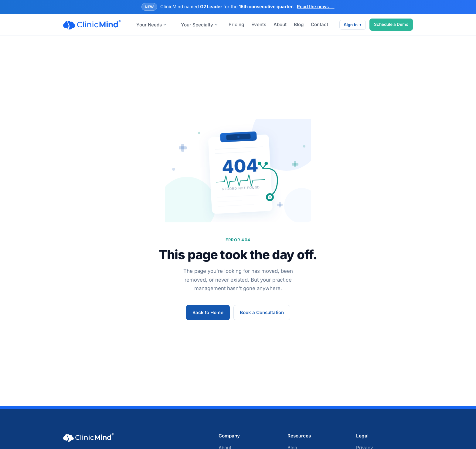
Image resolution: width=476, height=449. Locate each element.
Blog (299, 24)
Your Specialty (199, 25)
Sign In (353, 25)
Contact (320, 24)
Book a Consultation (262, 312)
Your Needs (151, 25)
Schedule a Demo (391, 24)
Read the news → (316, 7)
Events (259, 24)
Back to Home (208, 312)
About (280, 24)
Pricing (236, 24)
